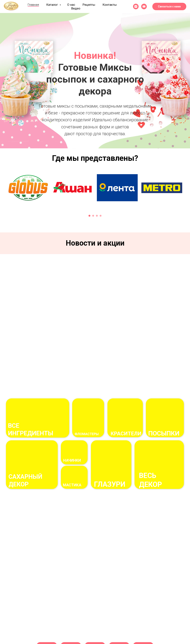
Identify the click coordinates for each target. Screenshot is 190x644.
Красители (126, 434)
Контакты (110, 5)
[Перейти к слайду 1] (91, 143)
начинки (72, 460)
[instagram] (136, 6)
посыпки (164, 433)
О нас (71, 5)
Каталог (53, 5)
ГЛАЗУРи (110, 484)
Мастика (72, 485)
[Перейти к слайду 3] (99, 143)
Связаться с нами (169, 6)
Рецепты (89, 5)
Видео (76, 8)
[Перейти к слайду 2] (95, 143)
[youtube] (144, 6)
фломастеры (87, 434)
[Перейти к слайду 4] (101, 216)
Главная (33, 5)
